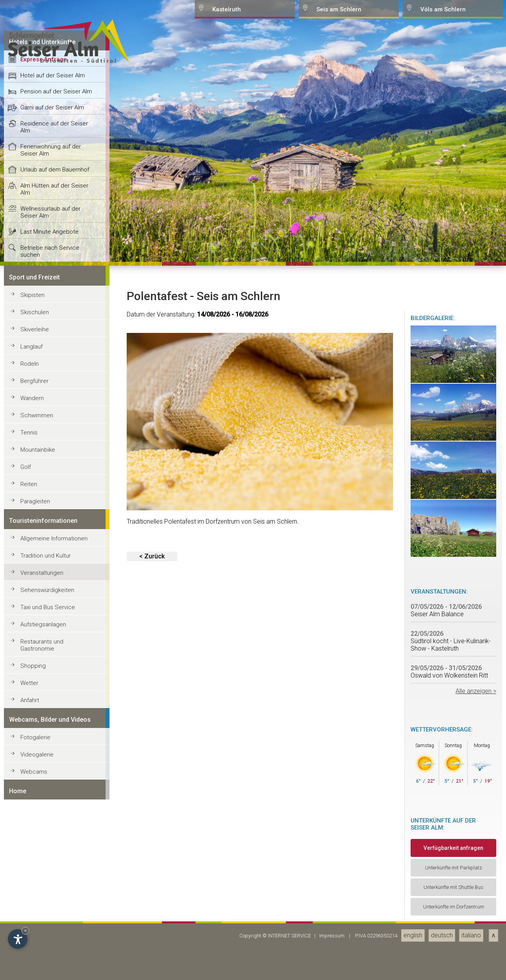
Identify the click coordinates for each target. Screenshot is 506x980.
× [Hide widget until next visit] (25, 931)
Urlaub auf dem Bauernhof (55, 688)
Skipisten (32, 813)
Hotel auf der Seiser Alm (53, 594)
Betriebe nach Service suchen (50, 769)
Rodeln (30, 882)
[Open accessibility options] (18, 939)
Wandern (32, 916)
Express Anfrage (44, 578)
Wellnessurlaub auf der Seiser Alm (50, 730)
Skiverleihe (35, 848)
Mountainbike (38, 968)
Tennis (29, 951)
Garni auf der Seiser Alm (52, 626)
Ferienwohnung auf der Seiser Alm (51, 668)
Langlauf (31, 865)
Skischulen (35, 830)
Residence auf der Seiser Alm (54, 645)
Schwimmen (37, 934)
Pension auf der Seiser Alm (56, 610)
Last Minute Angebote (49, 750)
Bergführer (34, 899)
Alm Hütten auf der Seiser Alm (54, 707)
